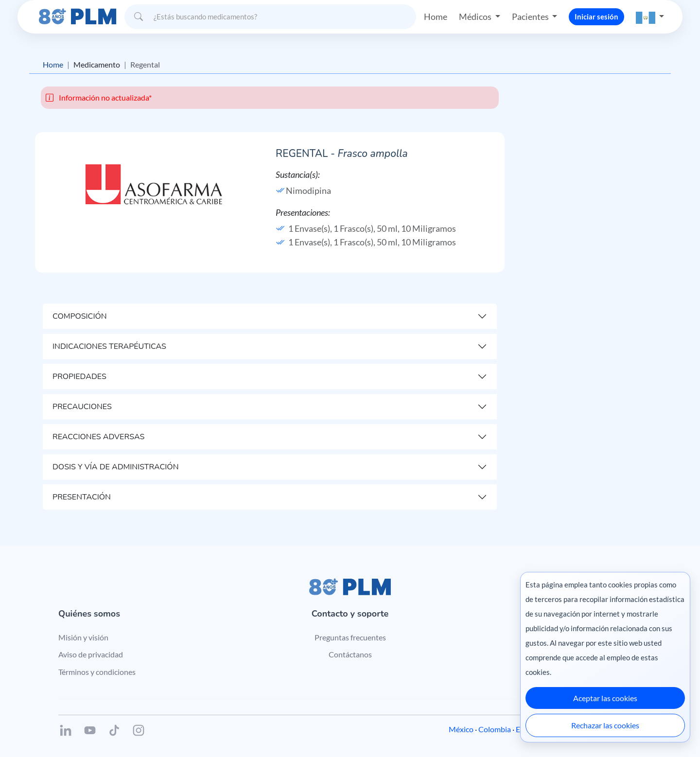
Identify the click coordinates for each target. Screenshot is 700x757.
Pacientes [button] (531, 17)
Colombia (495, 729)
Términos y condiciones (97, 672)
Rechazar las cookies (605, 725)
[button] (650, 17)
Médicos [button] (476, 17)
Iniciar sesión (596, 17)
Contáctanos (350, 654)
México (461, 729)
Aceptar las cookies (605, 698)
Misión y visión (83, 637)
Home (436, 17)
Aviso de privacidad (91, 654)
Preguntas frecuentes (350, 637)
